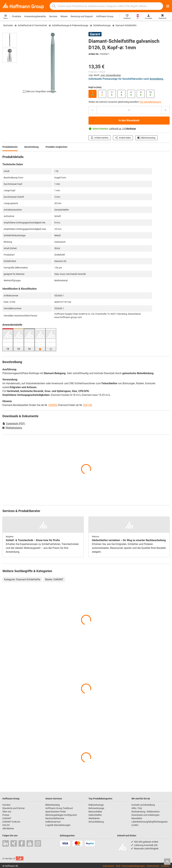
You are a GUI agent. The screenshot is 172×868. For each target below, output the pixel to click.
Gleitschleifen (95, 815)
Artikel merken (100, 138)
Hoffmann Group (105, 16)
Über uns (7, 812)
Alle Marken (8, 828)
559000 (53, 405)
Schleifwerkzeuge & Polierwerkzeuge (70, 25)
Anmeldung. (157, 79)
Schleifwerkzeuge (102, 25)
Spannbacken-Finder (56, 812)
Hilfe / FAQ (137, 808)
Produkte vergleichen (56, 147)
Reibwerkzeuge (96, 805)
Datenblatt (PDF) (14, 424)
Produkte (16, 16)
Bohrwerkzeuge (96, 808)
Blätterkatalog (146, 138)
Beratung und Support (82, 16)
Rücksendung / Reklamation (146, 812)
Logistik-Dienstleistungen (58, 825)
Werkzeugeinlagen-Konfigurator (61, 815)
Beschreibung (32, 147)
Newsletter (137, 818)
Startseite (8, 25)
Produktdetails (10, 147)
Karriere (6, 805)
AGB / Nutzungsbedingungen (130, 866)
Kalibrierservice (53, 822)
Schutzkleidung (96, 822)
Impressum (108, 866)
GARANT (7, 818)
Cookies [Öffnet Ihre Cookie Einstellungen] (165, 866)
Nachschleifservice (55, 818)
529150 (88, 405)
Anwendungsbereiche (35, 16)
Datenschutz (153, 866)
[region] (12, 64)
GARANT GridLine (11, 822)
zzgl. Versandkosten (111, 75)
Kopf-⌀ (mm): (95, 87)
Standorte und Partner (14, 808)
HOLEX (6, 825)
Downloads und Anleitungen (145, 815)
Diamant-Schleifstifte (126, 25)
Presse (6, 815)
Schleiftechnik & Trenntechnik (32, 25)
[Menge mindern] (93, 110)
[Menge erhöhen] (166, 110)
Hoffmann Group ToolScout (59, 808)
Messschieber (95, 812)
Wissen (64, 16)
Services (53, 16)
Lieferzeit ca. (123, 129)
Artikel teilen (123, 138)
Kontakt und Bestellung (143, 805)
